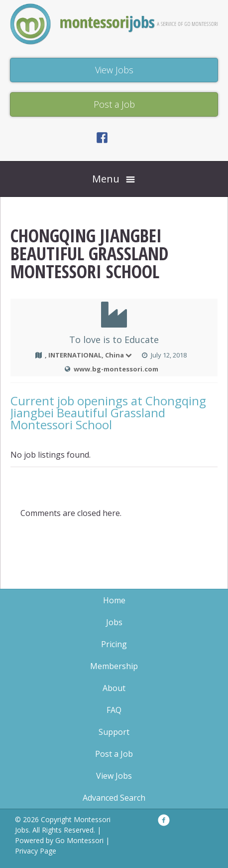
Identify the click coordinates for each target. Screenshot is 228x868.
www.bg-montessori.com (116, 369)
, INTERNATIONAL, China (89, 355)
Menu (106, 179)
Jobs (114, 622)
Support (114, 732)
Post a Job (114, 754)
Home (114, 600)
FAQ (114, 710)
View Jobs (114, 776)
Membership (114, 666)
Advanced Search (114, 798)
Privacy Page (36, 851)
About (114, 688)
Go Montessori (79, 840)
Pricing (114, 644)
